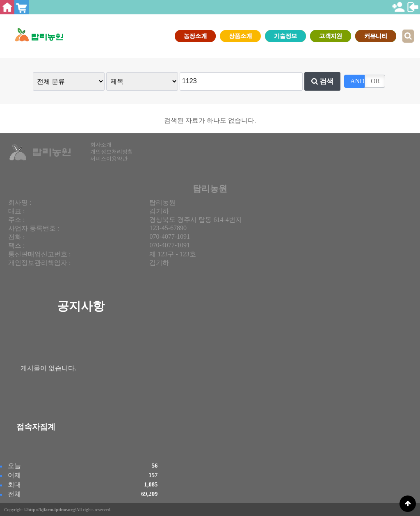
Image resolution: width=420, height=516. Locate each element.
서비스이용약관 (109, 159)
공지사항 (81, 306)
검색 (323, 81)
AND (357, 81)
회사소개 (101, 145)
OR (375, 81)
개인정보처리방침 (112, 152)
